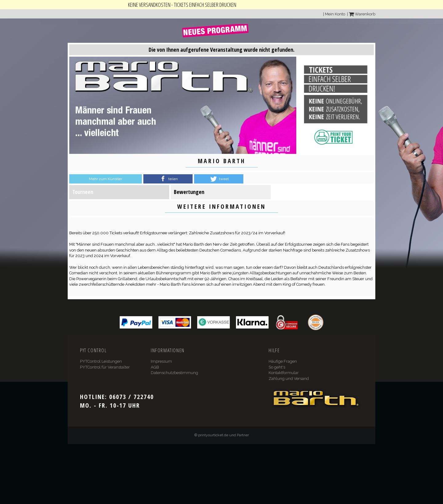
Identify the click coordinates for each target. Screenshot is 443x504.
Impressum (161, 361)
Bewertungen (189, 192)
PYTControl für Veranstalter (105, 367)
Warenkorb (362, 14)
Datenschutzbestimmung (174, 373)
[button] (168, 179)
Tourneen (83, 192)
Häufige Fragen (283, 361)
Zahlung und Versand (289, 379)
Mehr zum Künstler (106, 179)
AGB (155, 367)
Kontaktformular (284, 373)
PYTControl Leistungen (101, 361)
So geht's (277, 367)
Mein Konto (335, 14)
